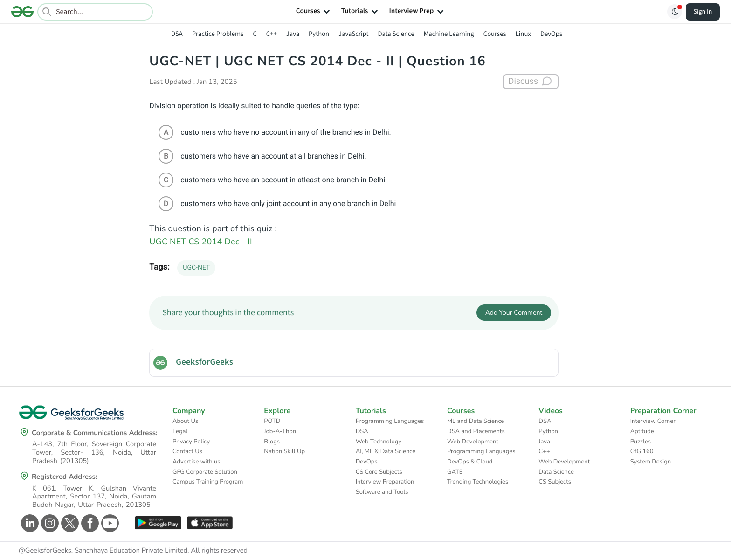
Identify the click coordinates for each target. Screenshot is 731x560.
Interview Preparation (385, 482)
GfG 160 (642, 451)
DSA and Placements (476, 431)
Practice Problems (218, 34)
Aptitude (642, 431)
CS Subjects (555, 482)
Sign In (703, 12)
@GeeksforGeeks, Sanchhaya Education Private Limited (103, 551)
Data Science (396, 34)
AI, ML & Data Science (386, 451)
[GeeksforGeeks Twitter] (69, 523)
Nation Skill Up (284, 451)
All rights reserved (219, 551)
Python (319, 34)
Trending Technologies (478, 482)
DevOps (551, 34)
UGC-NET (196, 268)
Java (293, 34)
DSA (177, 34)
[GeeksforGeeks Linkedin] (29, 523)
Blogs (272, 442)
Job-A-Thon (280, 431)
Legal (180, 431)
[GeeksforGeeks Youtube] (109, 523)
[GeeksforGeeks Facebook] (89, 523)
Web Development (473, 442)
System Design (651, 462)
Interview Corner (653, 421)
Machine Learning (449, 34)
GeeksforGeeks (204, 362)
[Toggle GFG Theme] (675, 12)
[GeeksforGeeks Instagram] (49, 523)
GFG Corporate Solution (205, 472)
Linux (523, 34)
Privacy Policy (191, 442)
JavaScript (353, 34)
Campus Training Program (208, 482)
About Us (185, 421)
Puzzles (641, 442)
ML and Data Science (476, 421)
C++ (272, 34)
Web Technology (379, 442)
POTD (272, 421)
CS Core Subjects (379, 472)
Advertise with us (197, 462)
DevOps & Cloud (470, 462)
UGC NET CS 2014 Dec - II (201, 242)
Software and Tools (382, 492)
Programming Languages (390, 421)
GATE (455, 472)
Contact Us (187, 451)
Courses (495, 34)
